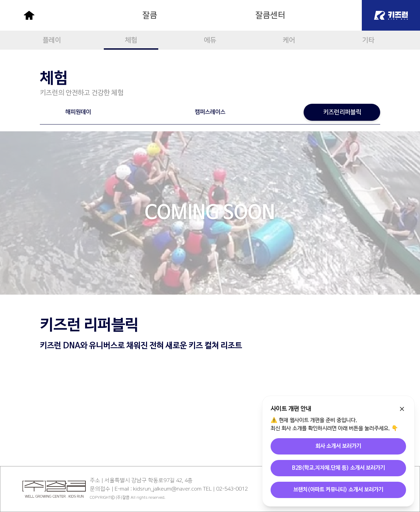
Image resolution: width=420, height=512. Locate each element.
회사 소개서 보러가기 (338, 446)
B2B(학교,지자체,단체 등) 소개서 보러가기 (338, 468)
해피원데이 (78, 112)
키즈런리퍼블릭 (342, 112)
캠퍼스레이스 (210, 112)
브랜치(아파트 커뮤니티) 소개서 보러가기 (338, 490)
